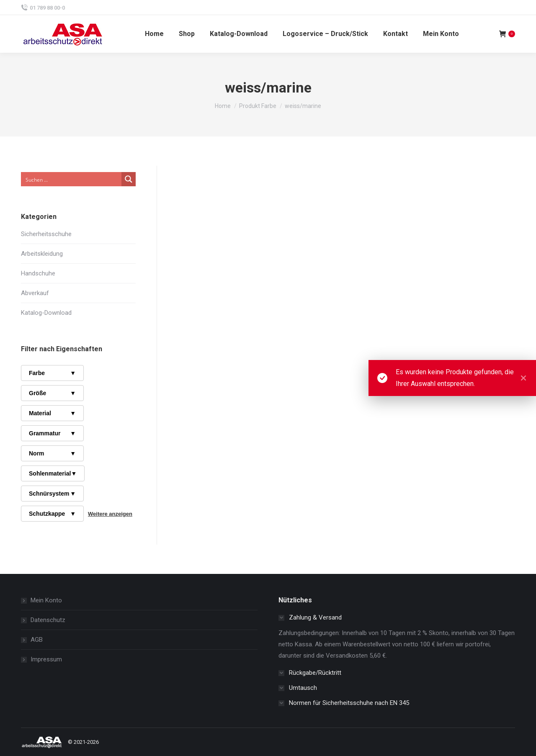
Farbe (52, 373)
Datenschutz (48, 620)
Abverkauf (35, 293)
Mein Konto (46, 600)
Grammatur (52, 433)
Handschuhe (38, 273)
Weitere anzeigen (110, 514)
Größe (52, 393)
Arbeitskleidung (42, 254)
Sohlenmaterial (53, 473)
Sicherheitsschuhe (46, 234)
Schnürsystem (52, 494)
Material (52, 413)
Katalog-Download (46, 313)
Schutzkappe (52, 514)
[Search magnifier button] (129, 179)
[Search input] (72, 179)
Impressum (46, 659)
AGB (37, 640)
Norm (52, 453)
